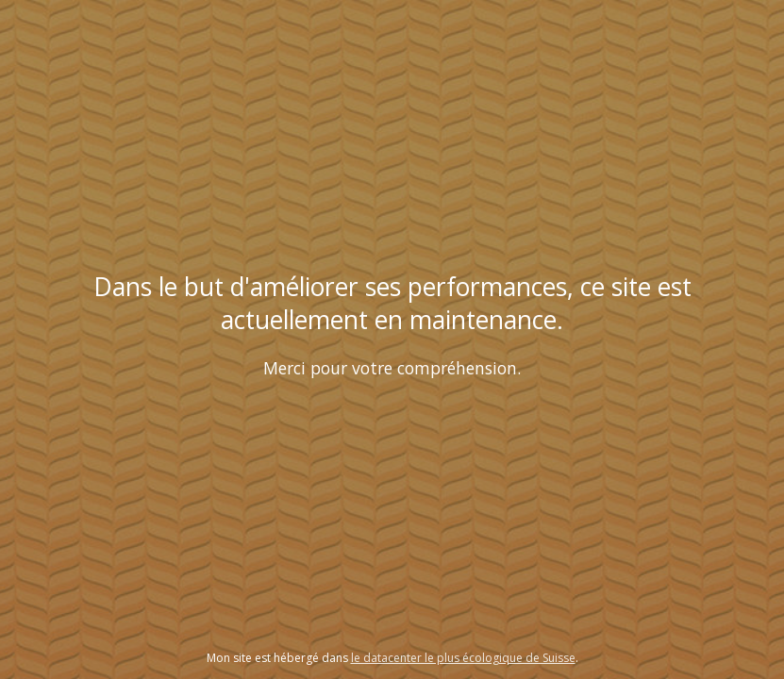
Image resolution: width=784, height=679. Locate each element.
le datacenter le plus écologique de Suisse (463, 658)
